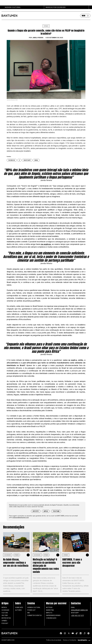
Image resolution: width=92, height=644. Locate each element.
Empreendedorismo (53, 615)
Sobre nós (19, 607)
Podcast (5, 623)
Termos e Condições (70, 640)
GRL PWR (5, 615)
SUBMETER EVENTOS (34, 615)
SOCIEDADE (8, 555)
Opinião (46, 26)
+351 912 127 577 (77, 616)
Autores (18, 610)
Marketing (50, 610)
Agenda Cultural (34, 607)
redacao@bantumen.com (21, 517)
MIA (29, 613)
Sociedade (5, 610)
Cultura (5, 613)
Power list (31, 610)
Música (4, 607)
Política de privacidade (54, 640)
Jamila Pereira (38, 38)
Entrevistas (6, 618)
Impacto (49, 613)
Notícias (49, 607)
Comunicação (51, 618)
